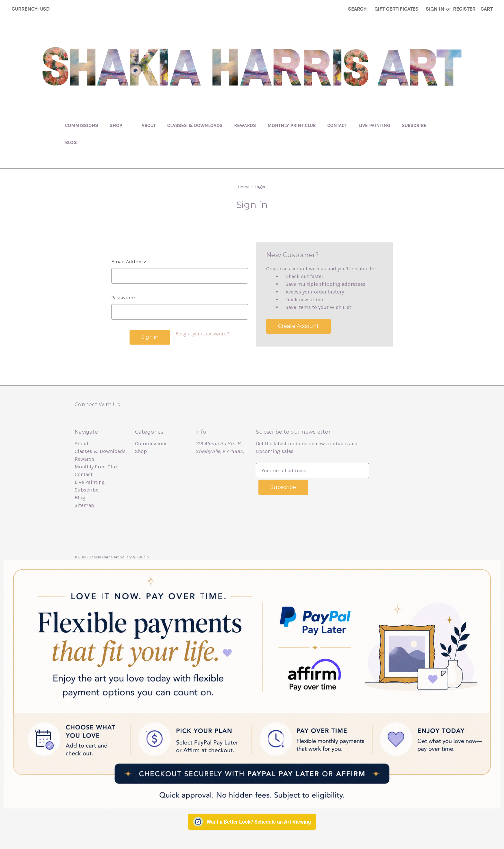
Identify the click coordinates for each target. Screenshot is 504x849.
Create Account (298, 326)
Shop (120, 125)
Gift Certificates (396, 9)
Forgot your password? (203, 334)
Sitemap (84, 505)
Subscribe (414, 125)
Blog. (71, 142)
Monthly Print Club (292, 125)
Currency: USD (33, 9)
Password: (123, 298)
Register (464, 9)
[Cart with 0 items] (486, 9)
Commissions (81, 125)
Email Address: (129, 262)
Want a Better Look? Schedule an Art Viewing (259, 821)
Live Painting (374, 125)
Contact (337, 125)
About (148, 125)
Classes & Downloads (195, 125)
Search (357, 9)
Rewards (245, 125)
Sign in (435, 9)
